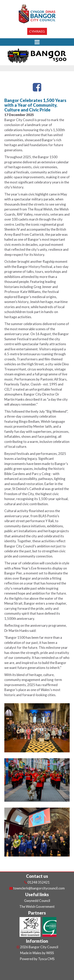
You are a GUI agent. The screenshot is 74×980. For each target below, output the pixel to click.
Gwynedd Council (37, 901)
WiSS (50, 953)
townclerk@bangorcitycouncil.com (39, 888)
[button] (37, 42)
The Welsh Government (37, 907)
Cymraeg (37, 31)
